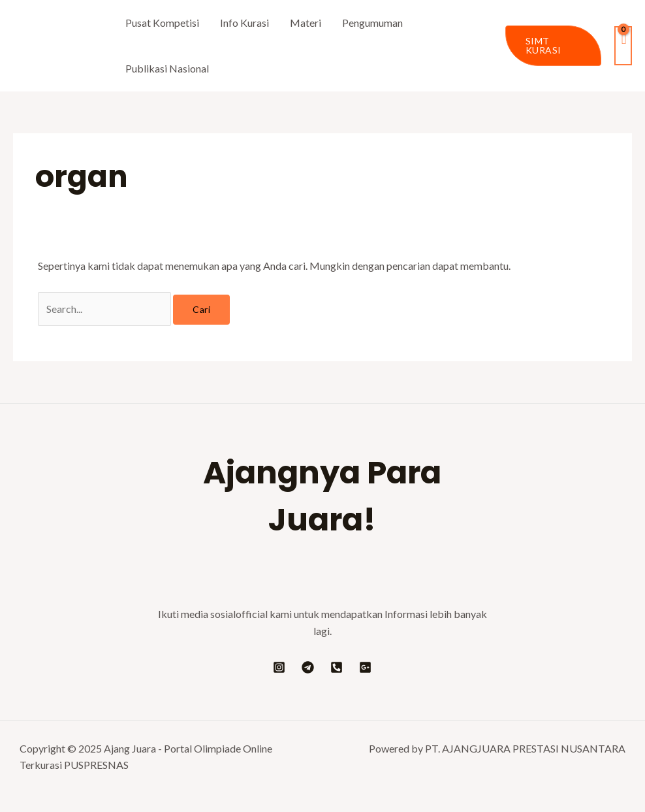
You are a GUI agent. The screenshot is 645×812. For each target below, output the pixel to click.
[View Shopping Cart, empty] (623, 45)
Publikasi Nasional (167, 68)
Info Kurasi (244, 23)
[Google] (365, 667)
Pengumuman (372, 23)
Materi (306, 23)
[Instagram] (279, 667)
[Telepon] (337, 667)
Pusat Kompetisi (162, 23)
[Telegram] (308, 667)
